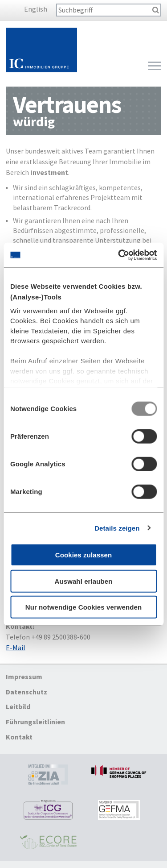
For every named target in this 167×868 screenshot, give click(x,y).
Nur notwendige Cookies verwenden (84, 607)
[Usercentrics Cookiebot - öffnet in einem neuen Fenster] (119, 255)
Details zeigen (117, 528)
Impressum (24, 677)
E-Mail (16, 648)
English (36, 9)
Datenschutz (26, 692)
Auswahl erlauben (84, 581)
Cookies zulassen (83, 555)
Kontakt (19, 737)
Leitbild (18, 707)
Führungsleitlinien (35, 722)
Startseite (41, 50)
